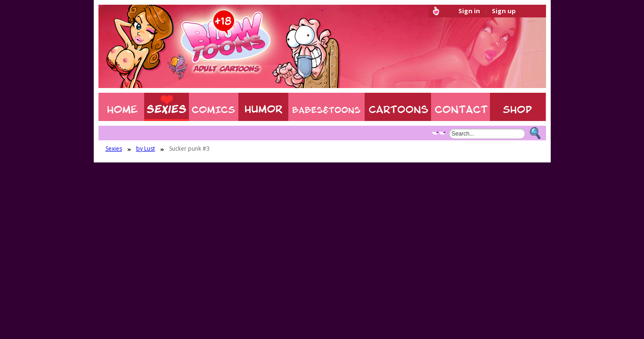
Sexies (167, 107)
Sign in (469, 11)
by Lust (146, 149)
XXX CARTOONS (398, 107)
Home (121, 107)
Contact (461, 107)
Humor (263, 107)
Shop (518, 107)
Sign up (504, 11)
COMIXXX (214, 107)
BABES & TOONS (326, 107)
